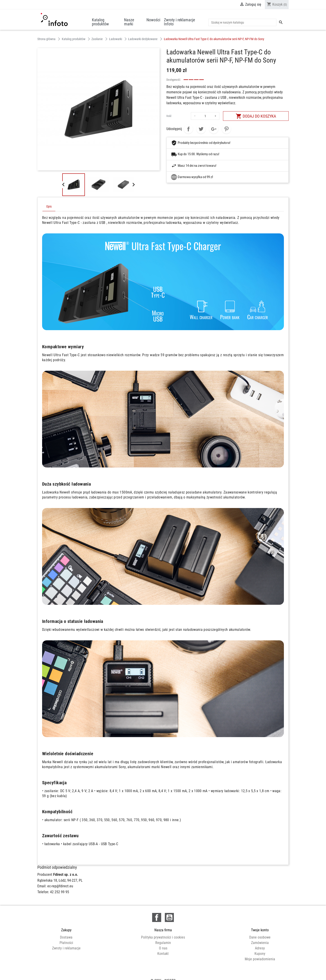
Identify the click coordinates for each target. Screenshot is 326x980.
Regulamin (163, 943)
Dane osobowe (260, 937)
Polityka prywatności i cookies (163, 937)
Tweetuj (201, 129)
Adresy (260, 948)
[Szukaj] (242, 22)
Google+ (214, 129)
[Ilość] (205, 116)
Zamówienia (260, 943)
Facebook (157, 917)
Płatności (66, 943)
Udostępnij (188, 129)
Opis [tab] (49, 207)
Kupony (260, 954)
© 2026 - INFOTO (163, 972)
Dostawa (66, 937)
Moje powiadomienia (260, 959)
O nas (163, 948)
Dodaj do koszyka (256, 116)
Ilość (169, 116)
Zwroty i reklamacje (66, 948)
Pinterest (226, 129)
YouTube (169, 917)
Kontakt (163, 954)
